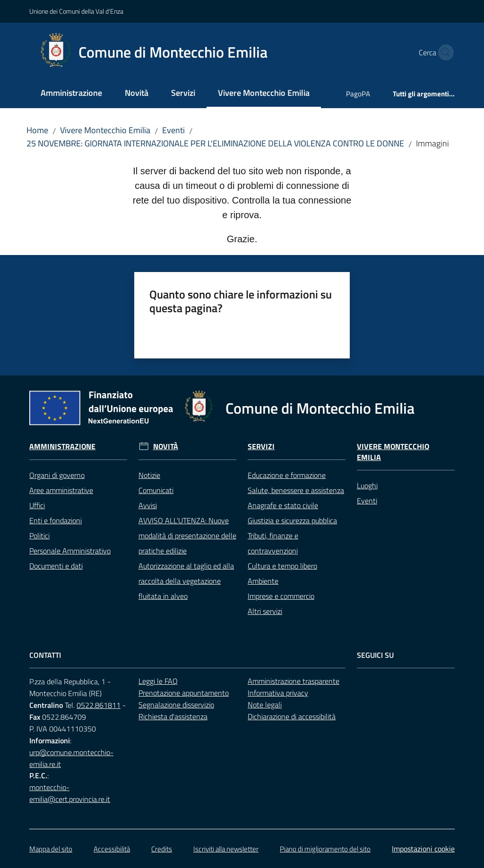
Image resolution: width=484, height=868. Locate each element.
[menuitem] (71, 94)
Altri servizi (265, 611)
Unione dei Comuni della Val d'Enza (76, 11)
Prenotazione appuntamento (184, 693)
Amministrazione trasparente (294, 681)
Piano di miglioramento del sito (325, 849)
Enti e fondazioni (56, 520)
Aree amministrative (61, 490)
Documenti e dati (56, 566)
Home (37, 130)
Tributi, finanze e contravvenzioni (273, 543)
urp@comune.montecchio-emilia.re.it (71, 758)
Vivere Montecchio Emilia (105, 130)
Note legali (265, 705)
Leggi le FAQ (158, 681)
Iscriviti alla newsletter (226, 849)
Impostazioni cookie (423, 849)
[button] (443, 52)
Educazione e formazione (287, 475)
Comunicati (156, 490)
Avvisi (148, 505)
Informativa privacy (278, 693)
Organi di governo (57, 475)
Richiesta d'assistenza (173, 716)
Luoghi (367, 485)
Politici (39, 536)
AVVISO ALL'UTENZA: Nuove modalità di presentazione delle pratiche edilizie (187, 536)
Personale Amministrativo (70, 551)
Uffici (37, 505)
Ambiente (263, 581)
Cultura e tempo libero (282, 566)
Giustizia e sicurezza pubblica (292, 520)
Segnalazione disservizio (176, 705)
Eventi (173, 130)
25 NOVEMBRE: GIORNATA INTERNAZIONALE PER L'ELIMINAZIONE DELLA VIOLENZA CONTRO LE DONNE (215, 143)
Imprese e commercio (281, 596)
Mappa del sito (51, 849)
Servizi (261, 447)
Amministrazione (62, 447)
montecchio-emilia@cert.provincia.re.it (70, 793)
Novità (166, 447)
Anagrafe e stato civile (283, 505)
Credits (162, 849)
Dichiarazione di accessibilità (292, 716)
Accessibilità (112, 849)
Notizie (149, 475)
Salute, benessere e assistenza (296, 490)
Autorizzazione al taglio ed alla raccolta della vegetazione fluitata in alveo (186, 581)
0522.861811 (99, 705)
